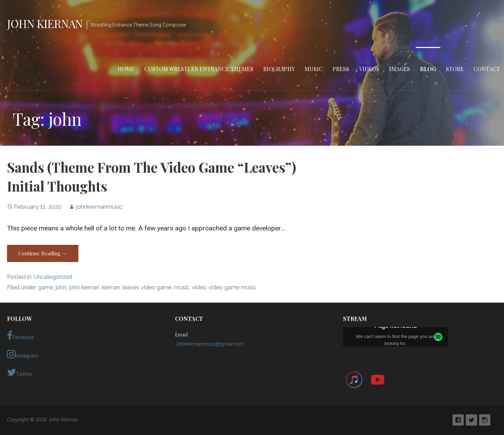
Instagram (23, 354)
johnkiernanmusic (99, 207)
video (199, 287)
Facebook (20, 336)
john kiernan (84, 287)
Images (400, 69)
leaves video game (147, 287)
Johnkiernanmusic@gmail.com (209, 344)
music (182, 287)
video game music (232, 287)
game (46, 287)
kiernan (111, 287)
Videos (369, 69)
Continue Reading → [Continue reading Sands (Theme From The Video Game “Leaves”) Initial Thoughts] (43, 253)
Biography (279, 69)
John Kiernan (45, 23)
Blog (428, 69)
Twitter (20, 372)
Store (455, 69)
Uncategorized (53, 277)
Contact (487, 69)
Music (314, 69)
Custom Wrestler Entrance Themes (199, 69)
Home (126, 69)
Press (341, 69)
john (61, 287)
